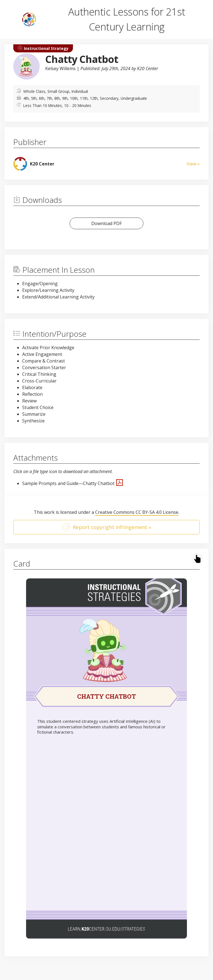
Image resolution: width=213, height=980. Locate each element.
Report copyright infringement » (106, 527)
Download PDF (106, 223)
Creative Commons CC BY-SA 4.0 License (137, 512)
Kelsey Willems (60, 68)
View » (193, 164)
